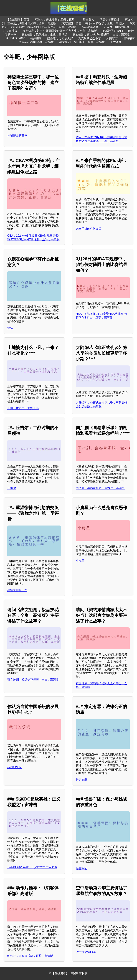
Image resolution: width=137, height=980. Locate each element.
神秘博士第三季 (17, 136)
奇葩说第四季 (90, 27)
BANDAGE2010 (15, 38)
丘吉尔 (12, 488)
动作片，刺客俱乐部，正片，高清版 (30, 956)
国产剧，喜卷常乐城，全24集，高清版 (100, 488)
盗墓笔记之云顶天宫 (60, 38)
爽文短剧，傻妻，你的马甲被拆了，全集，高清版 (93, 23)
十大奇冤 (116, 42)
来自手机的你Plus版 (89, 229)
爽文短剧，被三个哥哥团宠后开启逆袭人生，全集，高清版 (60, 31)
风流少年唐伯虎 (110, 20)
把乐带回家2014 (113, 31)
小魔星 (80, 561)
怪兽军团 (82, 868)
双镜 (10, 328)
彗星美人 (88, 20)
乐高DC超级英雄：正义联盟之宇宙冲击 (32, 867)
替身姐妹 (36, 38)
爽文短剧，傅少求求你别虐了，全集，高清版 (101, 35)
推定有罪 (82, 780)
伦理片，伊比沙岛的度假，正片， (56, 20)
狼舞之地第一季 (17, 590)
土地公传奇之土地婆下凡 (23, 408)
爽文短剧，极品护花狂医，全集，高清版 (33, 680)
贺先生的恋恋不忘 (90, 38)
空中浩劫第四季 (86, 952)
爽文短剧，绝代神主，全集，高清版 (44, 35)
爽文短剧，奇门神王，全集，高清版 (82, 42)
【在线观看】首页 (18, 20)
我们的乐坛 (14, 767)
